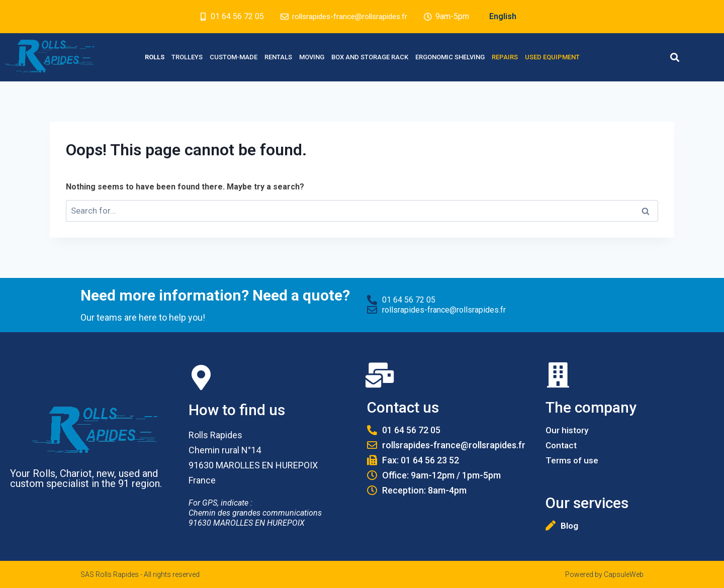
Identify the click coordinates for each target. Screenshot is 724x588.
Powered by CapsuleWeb (604, 574)
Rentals (278, 57)
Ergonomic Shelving (450, 57)
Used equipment (552, 57)
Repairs (505, 57)
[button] (674, 58)
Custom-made (234, 57)
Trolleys (187, 57)
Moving (312, 57)
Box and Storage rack (370, 57)
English (507, 16)
